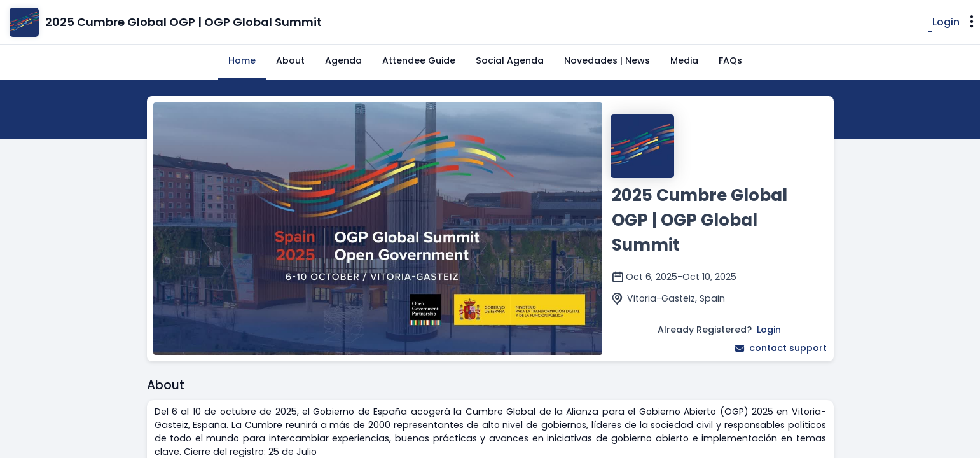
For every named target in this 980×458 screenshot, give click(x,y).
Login (946, 22)
